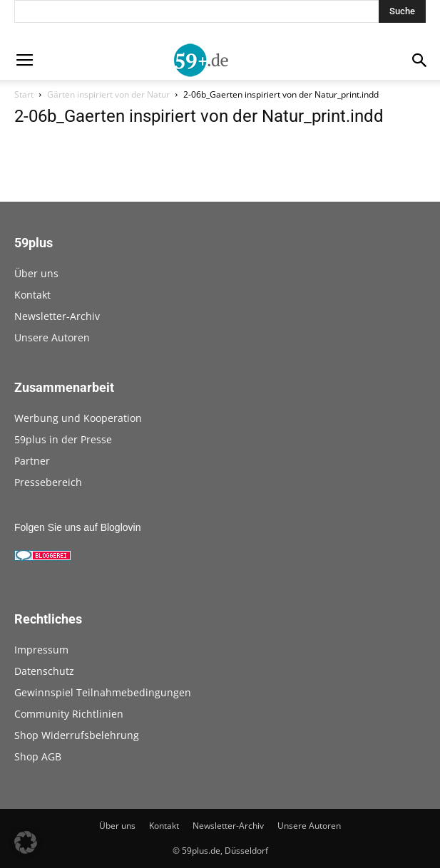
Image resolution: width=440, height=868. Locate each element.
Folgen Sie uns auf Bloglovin (77, 527)
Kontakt (32, 295)
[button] (26, 842)
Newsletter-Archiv (57, 316)
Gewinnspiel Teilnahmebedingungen (103, 692)
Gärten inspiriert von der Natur (108, 94)
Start (24, 94)
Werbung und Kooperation (78, 418)
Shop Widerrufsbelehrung (77, 735)
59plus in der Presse (63, 439)
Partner (32, 461)
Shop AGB (38, 756)
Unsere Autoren (52, 337)
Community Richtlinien (69, 714)
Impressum (41, 650)
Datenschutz (44, 671)
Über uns (36, 273)
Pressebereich (48, 482)
